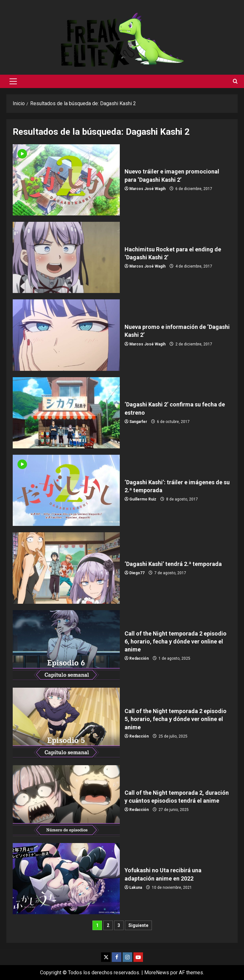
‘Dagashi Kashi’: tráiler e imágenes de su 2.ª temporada (66, 490)
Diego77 (137, 573)
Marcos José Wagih (147, 189)
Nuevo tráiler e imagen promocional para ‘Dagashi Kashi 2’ (66, 180)
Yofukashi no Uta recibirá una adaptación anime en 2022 (66, 879)
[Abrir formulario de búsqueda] (235, 81)
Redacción (139, 658)
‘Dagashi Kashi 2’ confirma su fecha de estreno (66, 413)
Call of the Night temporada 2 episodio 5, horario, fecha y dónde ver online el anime (66, 723)
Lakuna (136, 888)
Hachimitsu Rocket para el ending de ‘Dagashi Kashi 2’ (66, 257)
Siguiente (138, 925)
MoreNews (157, 973)
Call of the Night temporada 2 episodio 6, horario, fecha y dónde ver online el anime (66, 646)
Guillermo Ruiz (143, 499)
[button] (13, 81)
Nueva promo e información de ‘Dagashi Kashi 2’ (66, 335)
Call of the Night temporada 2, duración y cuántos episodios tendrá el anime (66, 801)
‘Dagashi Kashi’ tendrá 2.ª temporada (66, 568)
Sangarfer (138, 422)
